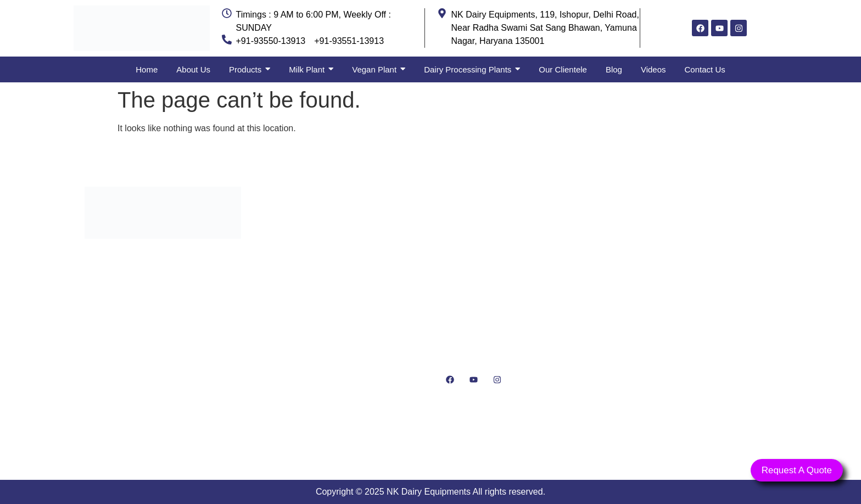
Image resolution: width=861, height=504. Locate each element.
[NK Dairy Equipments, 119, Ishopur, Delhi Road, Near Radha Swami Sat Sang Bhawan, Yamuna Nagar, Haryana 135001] (698, 317)
